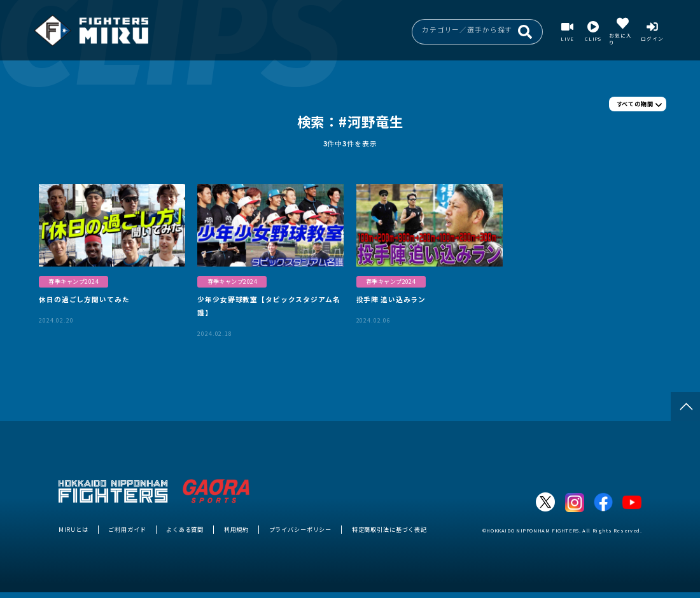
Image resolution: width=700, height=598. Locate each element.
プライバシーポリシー (301, 529)
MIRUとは (73, 529)
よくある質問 (185, 529)
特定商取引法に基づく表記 (389, 529)
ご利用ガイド (127, 529)
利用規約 (236, 529)
